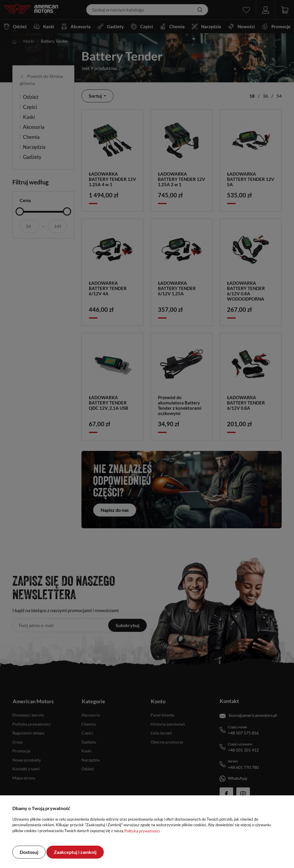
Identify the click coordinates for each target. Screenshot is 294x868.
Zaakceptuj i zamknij (75, 852)
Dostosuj (29, 852)
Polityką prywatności (142, 831)
